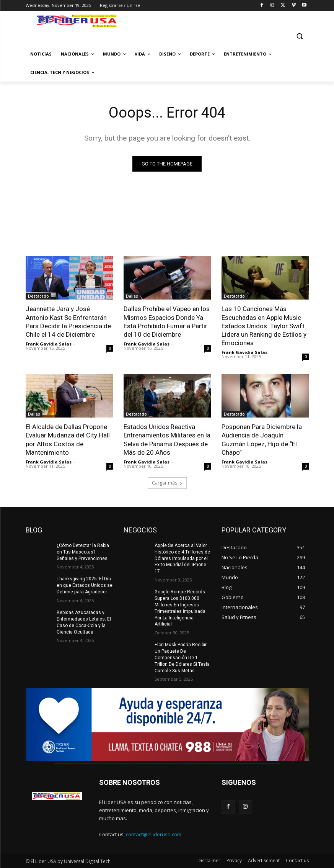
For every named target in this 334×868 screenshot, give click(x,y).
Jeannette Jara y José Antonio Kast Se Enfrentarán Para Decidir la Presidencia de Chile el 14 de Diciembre (68, 321)
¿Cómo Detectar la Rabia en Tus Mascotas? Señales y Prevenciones (83, 552)
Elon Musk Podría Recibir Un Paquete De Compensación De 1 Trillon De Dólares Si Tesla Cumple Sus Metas (182, 657)
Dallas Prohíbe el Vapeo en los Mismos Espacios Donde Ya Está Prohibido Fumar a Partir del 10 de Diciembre (167, 321)
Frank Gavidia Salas (49, 344)
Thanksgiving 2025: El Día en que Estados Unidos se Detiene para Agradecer (85, 585)
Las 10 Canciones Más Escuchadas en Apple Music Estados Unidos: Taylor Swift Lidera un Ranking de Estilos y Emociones (264, 326)
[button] (300, 36)
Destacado (38, 296)
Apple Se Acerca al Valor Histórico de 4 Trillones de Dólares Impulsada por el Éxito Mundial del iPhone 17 (182, 558)
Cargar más (167, 482)
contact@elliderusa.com (154, 834)
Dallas (132, 296)
